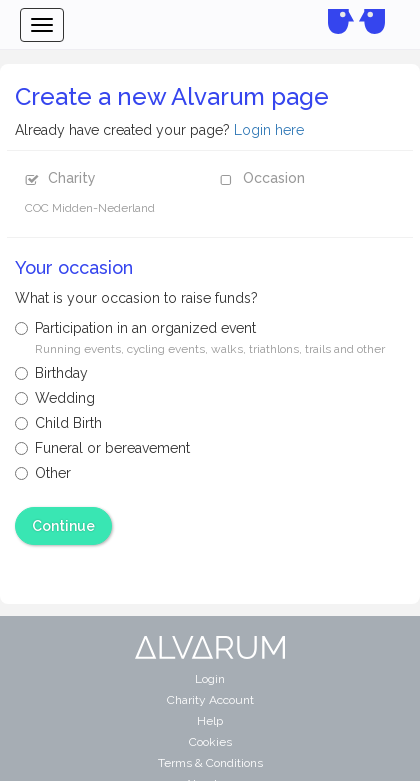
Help (210, 721)
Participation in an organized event (200, 338)
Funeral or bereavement (102, 448)
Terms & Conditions (210, 763)
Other (43, 473)
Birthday (51, 373)
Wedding (55, 398)
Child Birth (58, 423)
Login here (269, 130)
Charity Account (210, 700)
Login (210, 679)
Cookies (210, 742)
